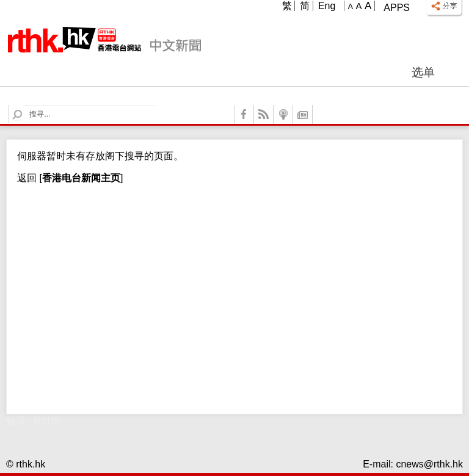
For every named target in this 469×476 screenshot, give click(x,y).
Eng (327, 6)
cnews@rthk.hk (429, 464)
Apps (397, 8)
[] (80, 178)
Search (25, 105)
